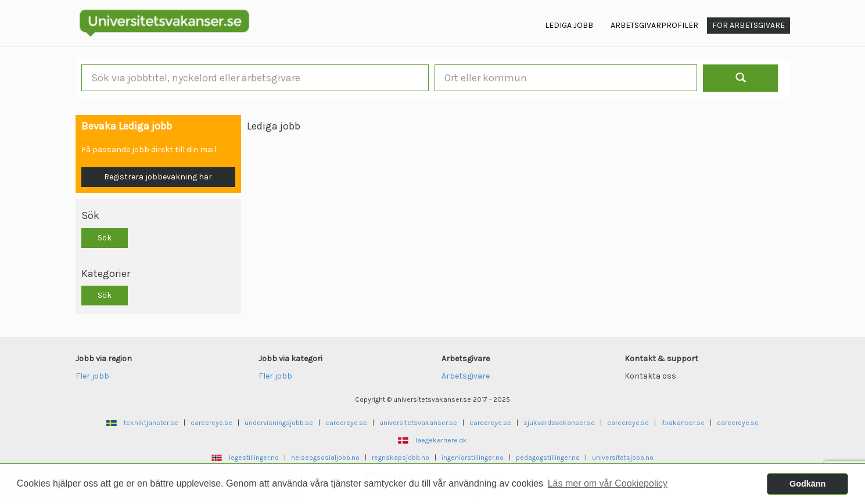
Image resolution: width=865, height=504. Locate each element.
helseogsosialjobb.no (325, 458)
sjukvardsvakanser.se (559, 423)
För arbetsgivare (749, 25)
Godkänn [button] (807, 484)
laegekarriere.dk (441, 440)
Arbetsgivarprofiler (654, 25)
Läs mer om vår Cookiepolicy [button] (608, 483)
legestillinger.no (254, 458)
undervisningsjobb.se (279, 423)
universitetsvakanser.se (418, 423)
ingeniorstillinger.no (473, 458)
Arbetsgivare (466, 376)
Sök (105, 238)
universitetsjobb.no (623, 458)
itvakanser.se (683, 423)
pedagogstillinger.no (548, 458)
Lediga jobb (569, 25)
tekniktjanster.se (151, 423)
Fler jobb (92, 376)
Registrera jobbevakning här (158, 177)
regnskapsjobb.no (401, 458)
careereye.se (211, 423)
